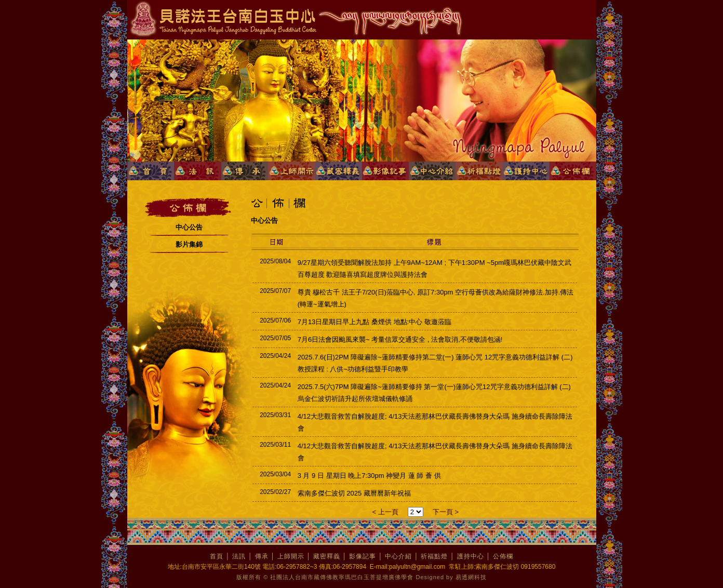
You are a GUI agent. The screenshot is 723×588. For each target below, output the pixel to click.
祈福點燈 (434, 556)
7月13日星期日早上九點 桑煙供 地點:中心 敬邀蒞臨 (374, 322)
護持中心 (471, 556)
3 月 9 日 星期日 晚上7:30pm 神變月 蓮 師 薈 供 (369, 476)
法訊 (239, 556)
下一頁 (444, 512)
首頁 (217, 556)
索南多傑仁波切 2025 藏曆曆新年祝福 (354, 493)
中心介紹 (398, 556)
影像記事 (363, 556)
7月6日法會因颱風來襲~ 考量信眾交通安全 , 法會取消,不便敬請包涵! (400, 339)
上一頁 (388, 512)
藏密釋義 (327, 556)
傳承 (262, 556)
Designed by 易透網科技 (451, 577)
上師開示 (291, 556)
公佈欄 (503, 556)
